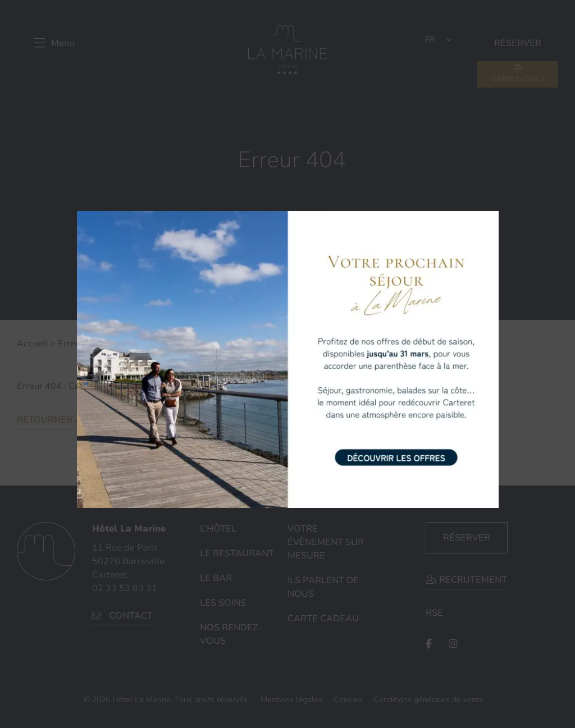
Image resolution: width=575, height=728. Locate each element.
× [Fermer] (489, 218)
